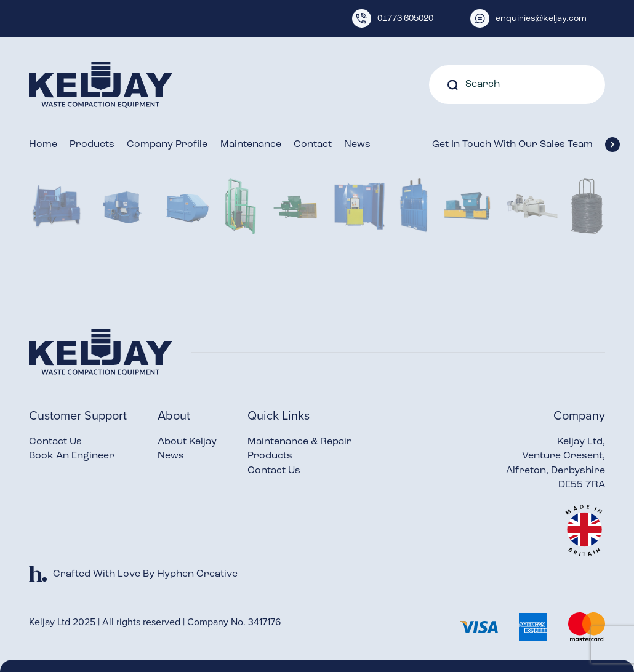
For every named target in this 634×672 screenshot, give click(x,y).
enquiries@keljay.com (528, 18)
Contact (313, 145)
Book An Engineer (72, 456)
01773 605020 (393, 18)
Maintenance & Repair (300, 442)
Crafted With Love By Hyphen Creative (133, 574)
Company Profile (167, 145)
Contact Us (55, 442)
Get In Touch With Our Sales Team (519, 145)
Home (43, 145)
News (357, 145)
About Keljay (187, 442)
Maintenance (251, 145)
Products (92, 145)
